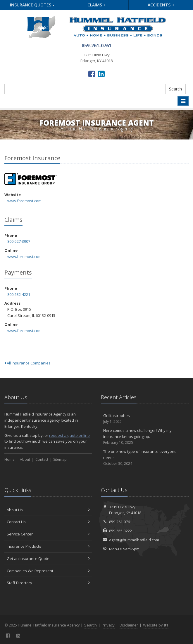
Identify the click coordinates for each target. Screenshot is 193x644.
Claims (97, 5)
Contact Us (48, 522)
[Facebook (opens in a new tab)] (92, 74)
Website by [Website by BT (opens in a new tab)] (156, 625)
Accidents (161, 5)
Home (10, 459)
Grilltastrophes (145, 419)
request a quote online (69, 435)
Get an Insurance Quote (48, 559)
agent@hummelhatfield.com (134, 540)
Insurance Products (48, 546)
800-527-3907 (19, 241)
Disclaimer (129, 625)
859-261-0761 (120, 522)
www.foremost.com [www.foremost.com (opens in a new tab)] (24, 201)
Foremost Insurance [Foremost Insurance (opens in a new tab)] (31, 179)
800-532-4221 (19, 294)
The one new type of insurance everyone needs (145, 458)
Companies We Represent (48, 571)
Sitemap (60, 459)
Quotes (32, 5)
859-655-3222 (120, 531)
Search (175, 89)
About (25, 459)
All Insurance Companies (27, 363)
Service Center (48, 534)
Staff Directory (48, 583)
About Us (48, 510)
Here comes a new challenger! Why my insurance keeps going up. (145, 437)
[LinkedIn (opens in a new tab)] (101, 74)
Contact (42, 459)
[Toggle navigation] (183, 101)
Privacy (108, 625)
